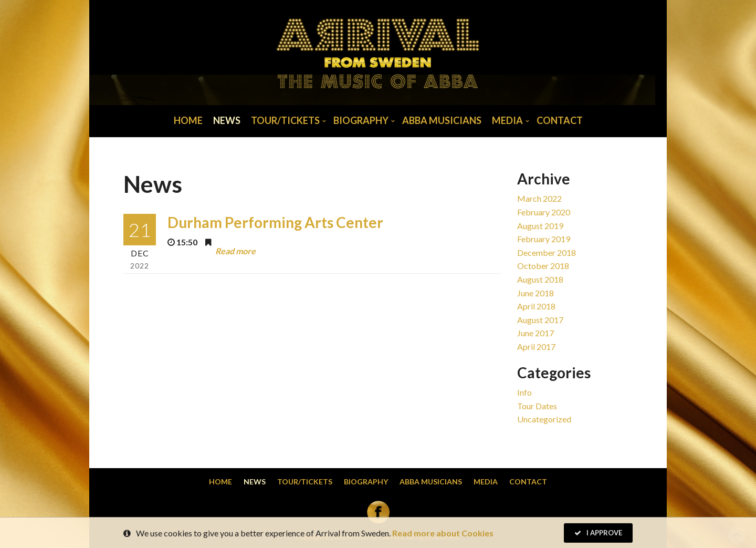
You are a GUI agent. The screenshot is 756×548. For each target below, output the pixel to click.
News (227, 120)
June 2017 (535, 333)
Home (188, 120)
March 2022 (539, 198)
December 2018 (547, 252)
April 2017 (536, 347)
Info (524, 392)
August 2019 (540, 226)
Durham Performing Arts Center (275, 222)
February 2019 (544, 239)
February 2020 (544, 212)
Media (507, 120)
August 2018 (540, 279)
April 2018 (536, 306)
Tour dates (537, 406)
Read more (235, 251)
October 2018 (543, 266)
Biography (361, 120)
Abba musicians (442, 120)
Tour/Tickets (285, 120)
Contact (560, 120)
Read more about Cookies (443, 535)
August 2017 (540, 320)
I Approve (598, 534)
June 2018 (535, 293)
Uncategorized (544, 419)
